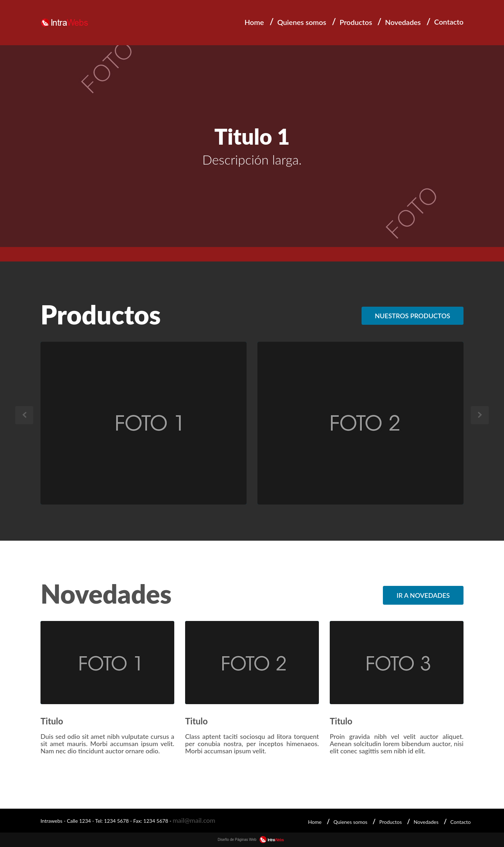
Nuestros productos (413, 316)
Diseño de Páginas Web (252, 840)
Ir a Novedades (423, 595)
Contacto (449, 22)
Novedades (403, 22)
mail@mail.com (194, 820)
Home (254, 22)
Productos (356, 22)
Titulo (52, 721)
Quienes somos (302, 22)
